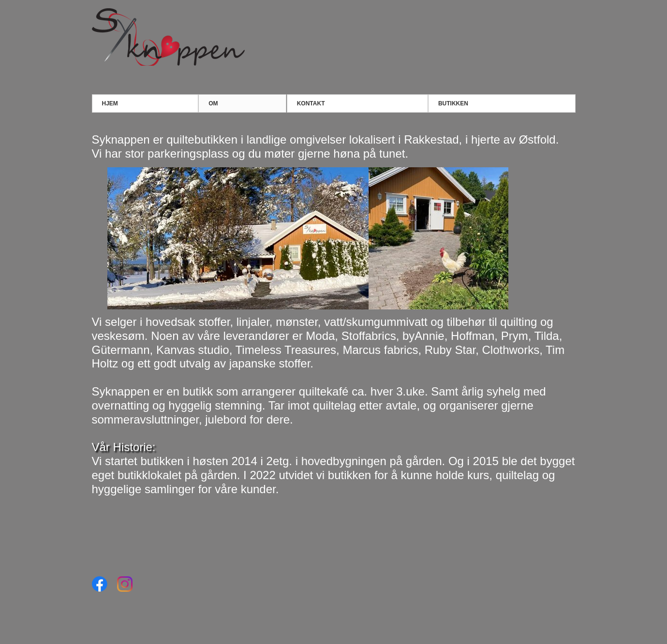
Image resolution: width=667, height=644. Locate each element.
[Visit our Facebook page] (100, 584)
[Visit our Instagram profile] (125, 584)
